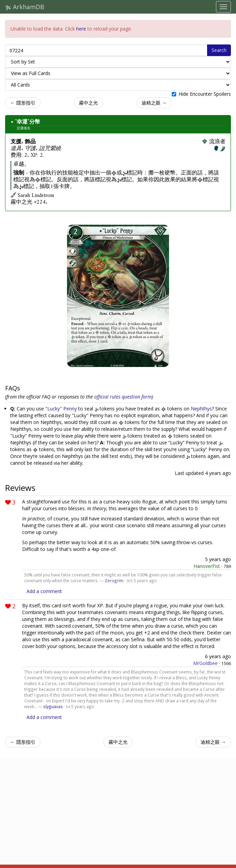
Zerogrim (114, 580)
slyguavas (53, 706)
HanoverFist (207, 566)
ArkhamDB (25, 7)
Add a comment (44, 591)
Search (219, 50)
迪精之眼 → (154, 103)
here (81, 29)
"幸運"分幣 (28, 122)
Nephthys (201, 409)
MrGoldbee (205, 663)
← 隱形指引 (23, 103)
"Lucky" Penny (61, 409)
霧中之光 (88, 103)
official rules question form (123, 397)
